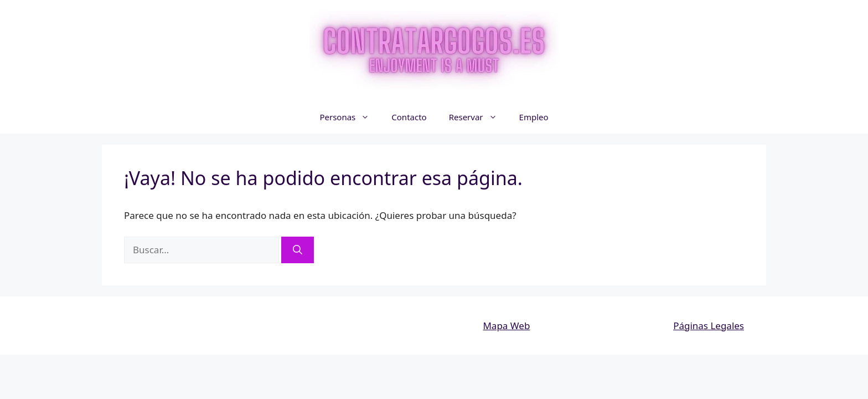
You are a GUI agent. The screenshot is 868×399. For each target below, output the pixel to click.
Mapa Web (506, 326)
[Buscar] (298, 250)
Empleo (534, 117)
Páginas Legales (709, 326)
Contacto (409, 117)
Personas (350, 117)
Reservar (479, 117)
